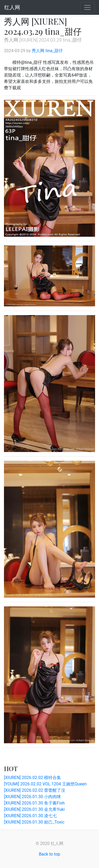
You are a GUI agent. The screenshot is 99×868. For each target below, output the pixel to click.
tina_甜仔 (54, 51)
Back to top (49, 854)
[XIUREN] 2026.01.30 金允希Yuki (34, 809)
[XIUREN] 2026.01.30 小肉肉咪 (32, 797)
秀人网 (38, 51)
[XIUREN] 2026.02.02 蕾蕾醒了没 (35, 790)
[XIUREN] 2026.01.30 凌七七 (30, 816)
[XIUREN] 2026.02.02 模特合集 (32, 778)
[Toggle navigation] (87, 7)
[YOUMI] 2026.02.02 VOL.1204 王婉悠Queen (45, 784)
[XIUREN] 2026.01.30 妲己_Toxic (34, 822)
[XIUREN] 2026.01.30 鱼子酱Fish (34, 803)
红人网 (12, 7)
